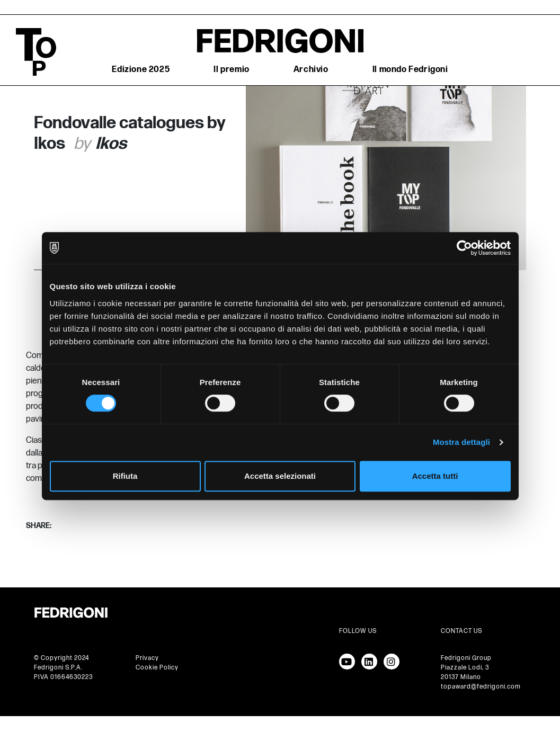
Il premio (231, 70)
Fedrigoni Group (466, 658)
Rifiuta (125, 476)
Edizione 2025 (141, 70)
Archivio (311, 70)
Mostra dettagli (461, 442)
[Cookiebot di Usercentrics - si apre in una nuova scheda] (464, 248)
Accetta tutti (435, 476)
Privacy (147, 658)
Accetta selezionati (280, 476)
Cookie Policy (157, 668)
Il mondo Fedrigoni (410, 70)
